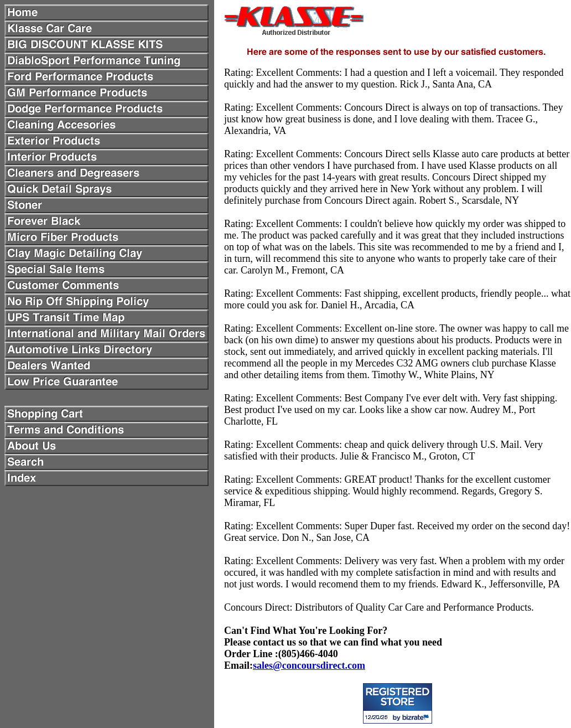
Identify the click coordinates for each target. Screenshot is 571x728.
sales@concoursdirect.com (309, 665)
